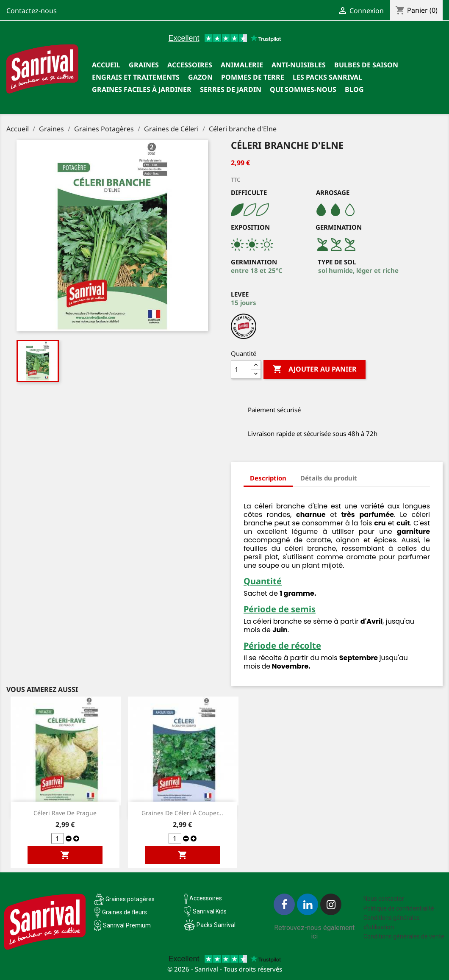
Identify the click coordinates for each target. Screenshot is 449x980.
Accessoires (190, 65)
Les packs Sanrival (327, 77)
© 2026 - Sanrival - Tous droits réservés (225, 969)
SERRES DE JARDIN (231, 89)
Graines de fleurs (125, 912)
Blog (354, 89)
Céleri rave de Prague (65, 813)
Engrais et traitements (136, 77)
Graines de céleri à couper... (182, 813)
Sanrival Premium (127, 925)
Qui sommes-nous (303, 89)
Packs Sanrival (216, 925)
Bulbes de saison (366, 65)
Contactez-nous (32, 11)
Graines (144, 65)
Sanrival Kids (210, 911)
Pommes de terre (253, 77)
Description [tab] (268, 478)
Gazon (200, 77)
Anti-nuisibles (299, 65)
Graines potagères (130, 899)
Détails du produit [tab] (329, 478)
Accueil (106, 65)
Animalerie (242, 65)
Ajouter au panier (315, 369)
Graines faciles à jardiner (142, 89)
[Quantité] (241, 369)
